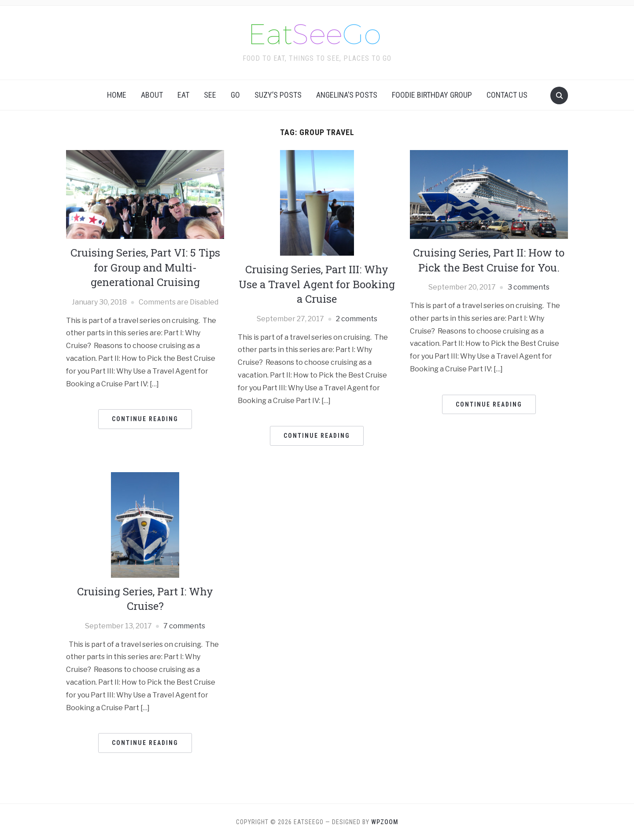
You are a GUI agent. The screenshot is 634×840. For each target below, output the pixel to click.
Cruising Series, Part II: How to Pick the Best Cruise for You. (489, 260)
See (210, 95)
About (152, 95)
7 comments (184, 626)
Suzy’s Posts (278, 95)
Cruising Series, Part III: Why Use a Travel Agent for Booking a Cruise (317, 284)
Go (235, 95)
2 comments (357, 319)
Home (117, 95)
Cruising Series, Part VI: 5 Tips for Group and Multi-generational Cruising (145, 267)
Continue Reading (145, 419)
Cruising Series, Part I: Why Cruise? (145, 599)
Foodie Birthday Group (432, 95)
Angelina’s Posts (347, 95)
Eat (183, 95)
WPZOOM (385, 822)
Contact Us (507, 95)
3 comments (529, 287)
